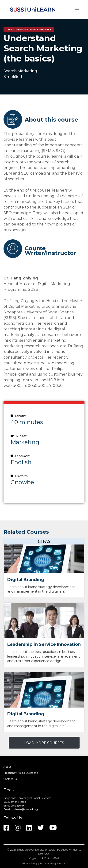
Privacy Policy (29, 863)
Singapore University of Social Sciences (42, 850)
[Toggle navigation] (77, 10)
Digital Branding (26, 580)
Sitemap (61, 863)
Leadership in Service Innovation (44, 644)
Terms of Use (47, 863)
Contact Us (10, 779)
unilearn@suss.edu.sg (25, 809)
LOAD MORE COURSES (44, 743)
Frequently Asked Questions (21, 773)
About (7, 767)
